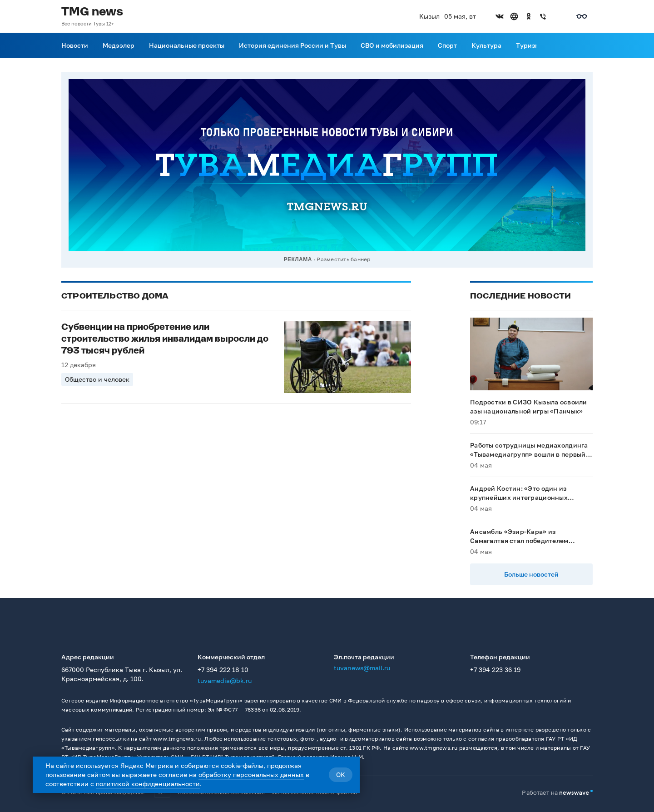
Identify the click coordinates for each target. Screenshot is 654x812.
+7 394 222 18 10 (223, 670)
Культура (486, 45)
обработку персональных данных (251, 775)
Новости (75, 45)
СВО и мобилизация (392, 45)
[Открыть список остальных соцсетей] (558, 16)
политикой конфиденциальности (148, 784)
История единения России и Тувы (292, 45)
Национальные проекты (187, 45)
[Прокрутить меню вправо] (542, 45)
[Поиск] (587, 45)
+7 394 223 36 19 (495, 670)
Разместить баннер (343, 259)
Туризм (528, 45)
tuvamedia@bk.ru (225, 680)
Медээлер (119, 45)
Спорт (447, 45)
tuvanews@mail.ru (362, 668)
